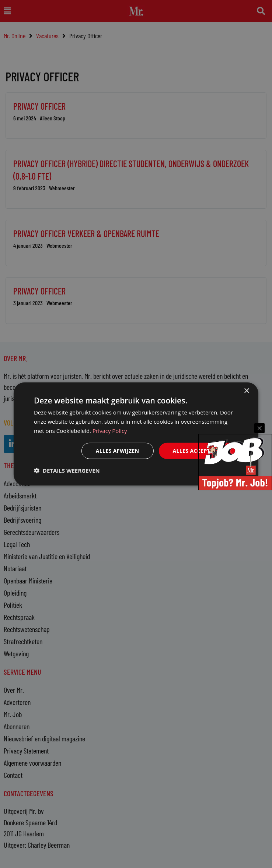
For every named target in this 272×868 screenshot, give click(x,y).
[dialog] (136, 434)
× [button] (246, 391)
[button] (67, 470)
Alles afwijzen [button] (118, 450)
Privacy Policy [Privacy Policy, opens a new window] (110, 431)
